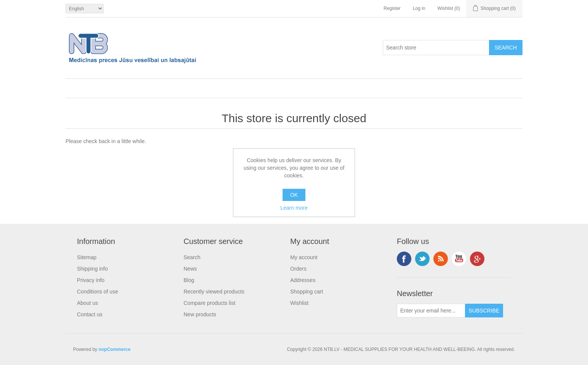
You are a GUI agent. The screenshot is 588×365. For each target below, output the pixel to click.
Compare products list (209, 303)
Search (192, 257)
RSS (441, 259)
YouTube (459, 259)
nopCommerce (115, 349)
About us (87, 303)
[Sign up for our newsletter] (431, 311)
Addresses (303, 280)
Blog (189, 280)
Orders (298, 269)
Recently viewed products (214, 292)
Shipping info (92, 269)
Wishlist (299, 303)
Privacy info (91, 280)
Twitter (422, 259)
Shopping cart (307, 292)
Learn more (294, 208)
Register (392, 8)
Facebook (404, 259)
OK (294, 195)
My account (304, 257)
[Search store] (436, 48)
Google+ (477, 259)
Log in (419, 8)
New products (200, 314)
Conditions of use (97, 292)
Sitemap (87, 257)
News (190, 269)
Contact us (90, 314)
